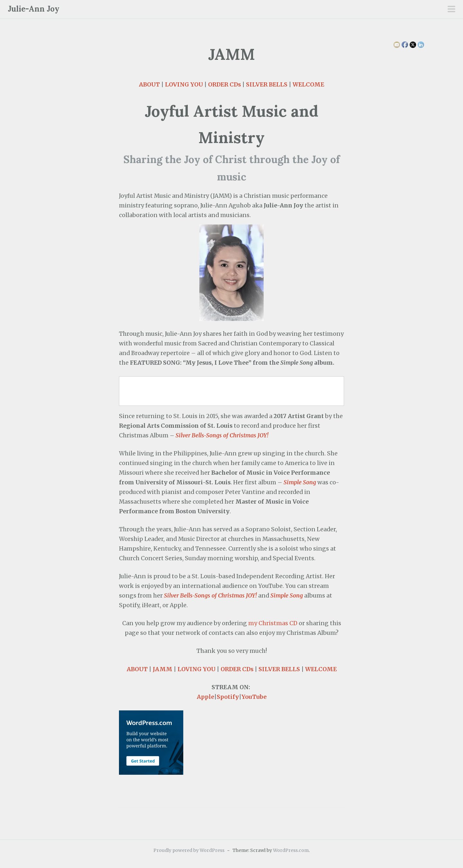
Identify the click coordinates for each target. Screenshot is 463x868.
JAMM (163, 669)
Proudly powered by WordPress (189, 850)
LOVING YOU (184, 85)
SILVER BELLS (267, 85)
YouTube (254, 697)
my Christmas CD (273, 623)
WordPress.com (291, 850)
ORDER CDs (224, 85)
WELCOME (308, 85)
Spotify (228, 697)
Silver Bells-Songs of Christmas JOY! (222, 435)
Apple (205, 697)
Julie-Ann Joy (34, 9)
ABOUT (149, 85)
